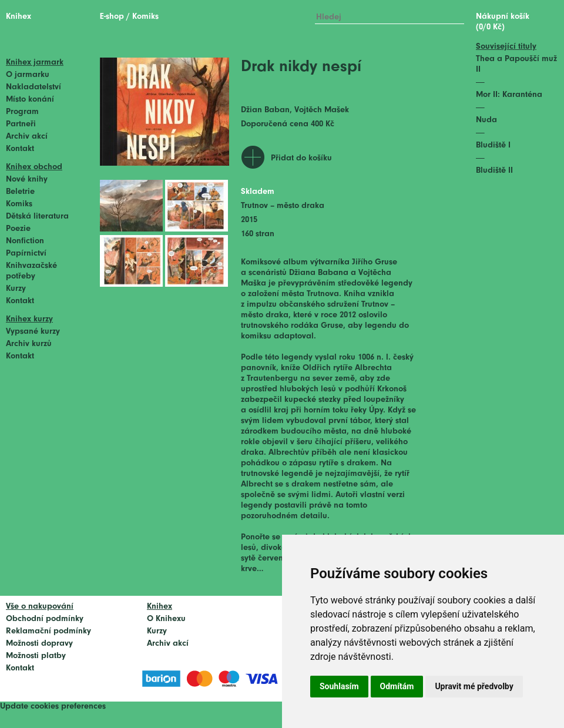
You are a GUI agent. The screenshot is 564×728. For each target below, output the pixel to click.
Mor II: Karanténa (509, 95)
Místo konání (30, 100)
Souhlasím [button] (339, 686)
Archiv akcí (27, 137)
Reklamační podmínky (48, 631)
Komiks (19, 204)
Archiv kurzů (29, 344)
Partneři (21, 124)
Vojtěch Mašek (322, 110)
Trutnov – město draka (283, 206)
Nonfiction (25, 241)
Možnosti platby (36, 656)
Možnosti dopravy (39, 644)
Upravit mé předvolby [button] (474, 686)
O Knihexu (166, 619)
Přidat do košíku (301, 158)
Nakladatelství (33, 87)
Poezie (18, 229)
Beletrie (20, 192)
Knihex (19, 17)
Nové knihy (27, 180)
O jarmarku (28, 75)
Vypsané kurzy (33, 332)
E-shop (112, 17)
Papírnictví (26, 254)
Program (22, 112)
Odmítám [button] (397, 686)
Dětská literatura (37, 217)
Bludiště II (494, 171)
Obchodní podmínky (45, 619)
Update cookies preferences (53, 707)
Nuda (486, 120)
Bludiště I (493, 145)
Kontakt (20, 149)
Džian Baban (265, 110)
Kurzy (16, 289)
